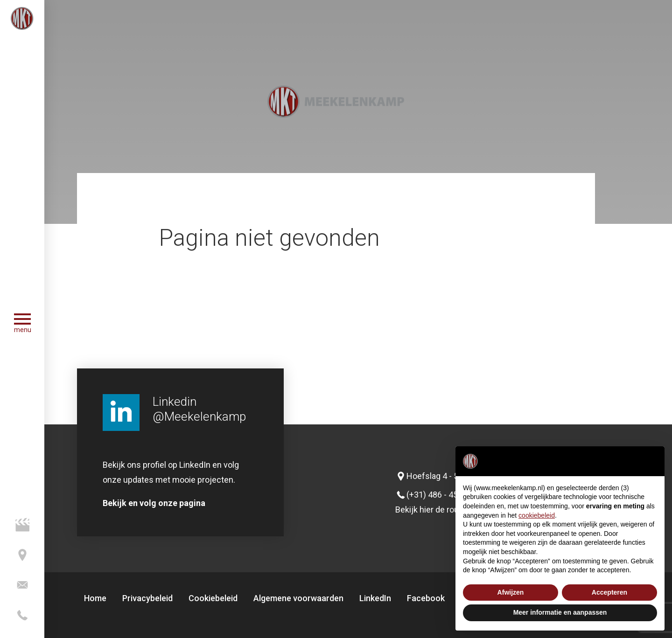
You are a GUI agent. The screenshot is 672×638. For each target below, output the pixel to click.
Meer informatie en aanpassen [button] (560, 612)
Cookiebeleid (213, 598)
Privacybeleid (147, 598)
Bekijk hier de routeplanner (444, 510)
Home (95, 598)
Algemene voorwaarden (298, 598)
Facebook (426, 598)
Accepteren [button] (609, 592)
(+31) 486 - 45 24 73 (443, 495)
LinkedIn (375, 598)
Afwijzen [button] (511, 592)
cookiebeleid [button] (537, 515)
